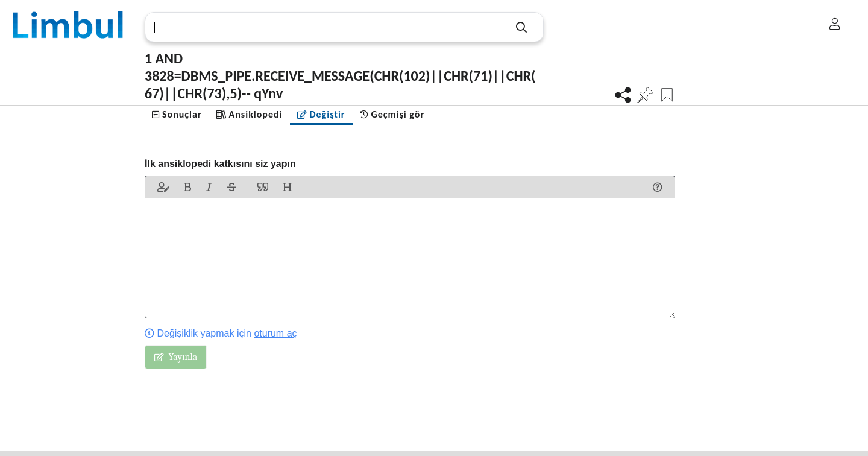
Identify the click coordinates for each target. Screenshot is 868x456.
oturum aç (275, 333)
